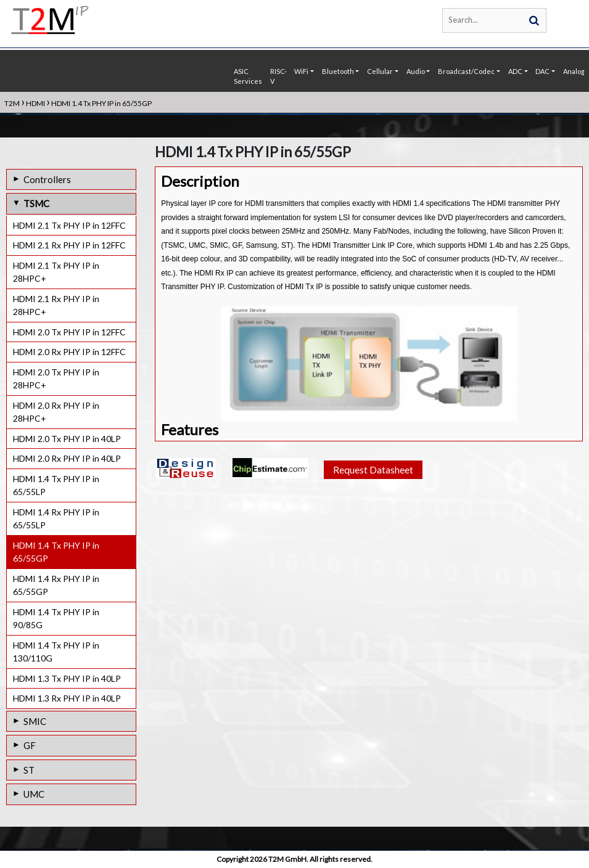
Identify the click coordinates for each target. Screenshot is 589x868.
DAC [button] (542, 71)
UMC (34, 794)
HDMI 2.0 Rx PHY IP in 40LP (67, 458)
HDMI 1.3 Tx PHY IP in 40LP (67, 678)
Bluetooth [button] (338, 71)
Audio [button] (416, 71)
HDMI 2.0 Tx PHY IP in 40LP (67, 439)
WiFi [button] (301, 71)
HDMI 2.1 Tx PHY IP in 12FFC (69, 225)
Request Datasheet (373, 491)
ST (29, 770)
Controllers (47, 179)
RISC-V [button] (278, 76)
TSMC (36, 203)
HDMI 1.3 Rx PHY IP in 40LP (67, 698)
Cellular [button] (380, 71)
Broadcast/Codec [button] (466, 71)
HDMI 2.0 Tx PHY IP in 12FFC (69, 332)
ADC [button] (515, 71)
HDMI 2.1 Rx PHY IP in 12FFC (69, 245)
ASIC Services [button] (248, 76)
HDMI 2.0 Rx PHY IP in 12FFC (69, 352)
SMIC (35, 721)
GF (30, 745)
